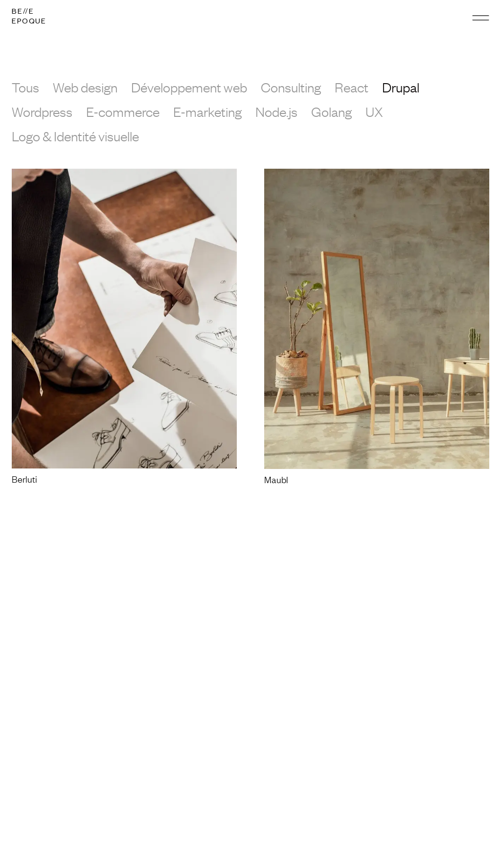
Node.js (276, 111)
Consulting (291, 87)
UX (374, 111)
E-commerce (123, 111)
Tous (25, 87)
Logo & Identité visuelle (75, 136)
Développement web (189, 87)
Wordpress (42, 111)
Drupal (401, 87)
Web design (85, 87)
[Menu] (481, 18)
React (352, 87)
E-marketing (207, 111)
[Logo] (29, 18)
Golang (331, 111)
